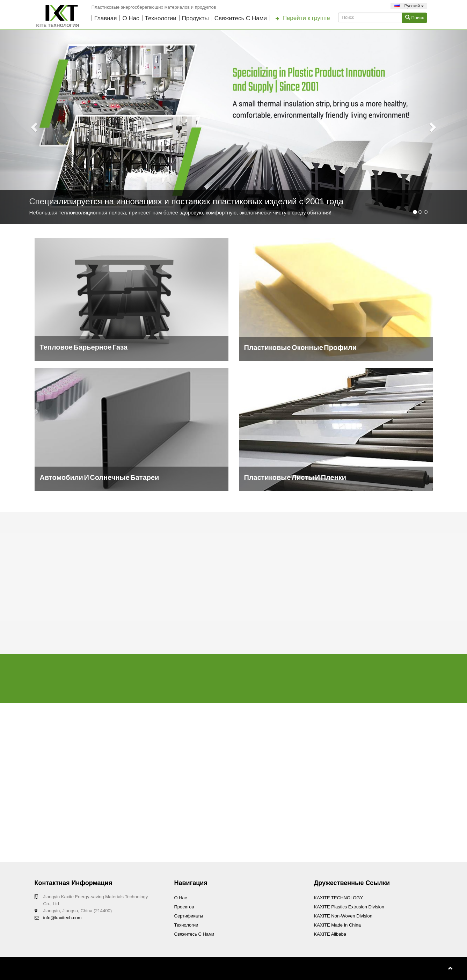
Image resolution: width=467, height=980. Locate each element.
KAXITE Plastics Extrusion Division (349, 907)
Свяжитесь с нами (241, 18)
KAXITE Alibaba (330, 934)
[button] (35, 127)
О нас (131, 18)
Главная (106, 18)
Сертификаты (189, 916)
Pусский (409, 6)
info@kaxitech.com (63, 918)
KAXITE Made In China (337, 925)
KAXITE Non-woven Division (343, 916)
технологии (161, 18)
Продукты (195, 18)
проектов (184, 907)
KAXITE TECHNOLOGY (339, 898)
